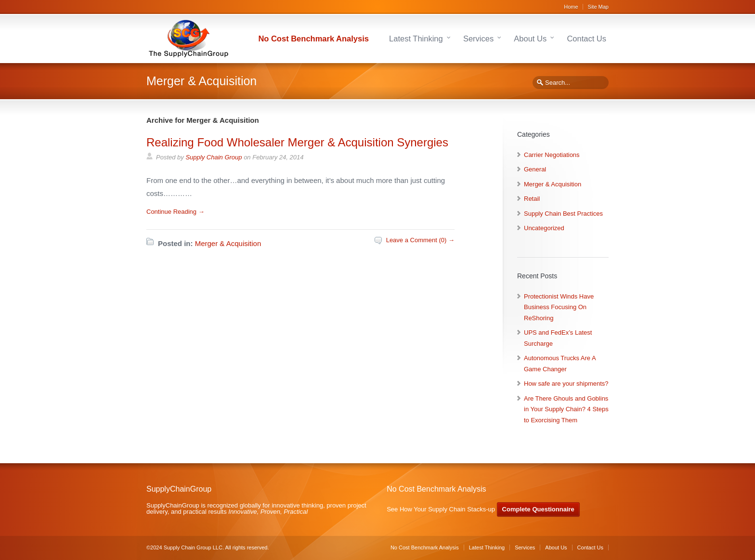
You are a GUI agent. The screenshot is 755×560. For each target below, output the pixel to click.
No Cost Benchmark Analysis (313, 39)
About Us (530, 39)
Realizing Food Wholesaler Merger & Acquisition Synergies (297, 142)
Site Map (598, 7)
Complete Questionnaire (538, 509)
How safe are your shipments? (566, 384)
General (535, 169)
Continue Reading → (176, 212)
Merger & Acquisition (228, 243)
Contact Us (586, 39)
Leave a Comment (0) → (420, 240)
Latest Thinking (416, 39)
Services (478, 39)
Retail (532, 199)
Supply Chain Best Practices (563, 214)
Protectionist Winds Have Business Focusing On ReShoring (559, 307)
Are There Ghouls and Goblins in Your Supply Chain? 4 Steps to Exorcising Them (566, 409)
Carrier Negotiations (552, 155)
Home (571, 7)
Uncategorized (544, 228)
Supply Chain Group (214, 157)
